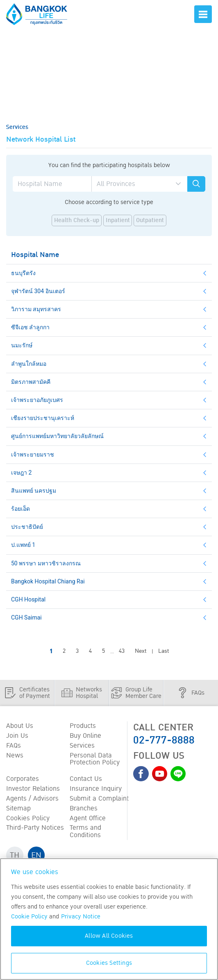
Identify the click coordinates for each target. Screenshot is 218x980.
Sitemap (18, 810)
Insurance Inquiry (96, 790)
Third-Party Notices (35, 830)
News (15, 756)
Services (82, 746)
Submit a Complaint (99, 800)
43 (122, 651)
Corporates (23, 780)
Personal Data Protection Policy (95, 760)
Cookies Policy (28, 820)
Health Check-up (77, 220)
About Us (20, 726)
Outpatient (150, 220)
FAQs (14, 746)
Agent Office (88, 820)
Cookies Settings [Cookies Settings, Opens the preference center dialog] (109, 963)
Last (163, 651)
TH (15, 857)
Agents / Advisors (32, 800)
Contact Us (86, 780)
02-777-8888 (164, 740)
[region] (109, 919)
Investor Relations (33, 790)
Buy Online (85, 736)
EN (37, 857)
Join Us (17, 736)
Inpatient (118, 220)
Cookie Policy (29, 917)
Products (83, 726)
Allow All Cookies (109, 936)
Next (141, 651)
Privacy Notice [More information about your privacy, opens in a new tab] (81, 917)
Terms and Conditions (85, 833)
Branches (84, 810)
